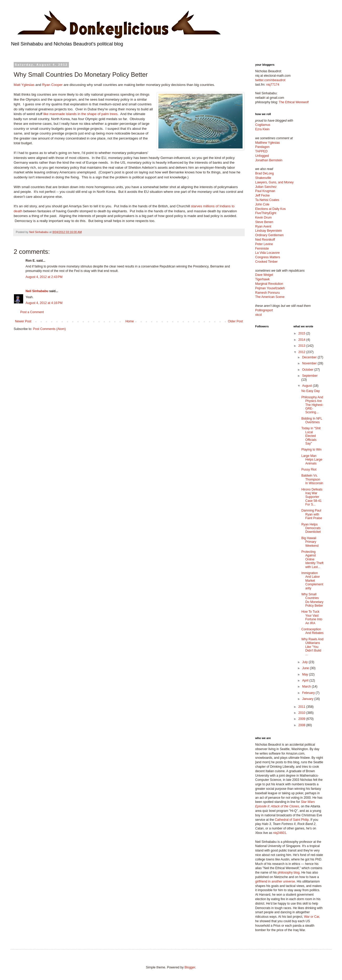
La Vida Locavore (267, 253)
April (306, 680)
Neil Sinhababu (37, 291)
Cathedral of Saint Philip (292, 820)
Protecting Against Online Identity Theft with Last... (312, 559)
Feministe (262, 249)
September (310, 376)
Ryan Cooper (52, 85)
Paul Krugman (265, 191)
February (309, 693)
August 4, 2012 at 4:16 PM (44, 303)
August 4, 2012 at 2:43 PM (44, 277)
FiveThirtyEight (266, 213)
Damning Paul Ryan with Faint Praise (312, 514)
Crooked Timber (266, 262)
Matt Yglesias (24, 85)
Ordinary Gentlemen (269, 235)
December (310, 357)
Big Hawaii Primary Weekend (310, 542)
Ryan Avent (263, 226)
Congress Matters (268, 257)
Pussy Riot (309, 470)
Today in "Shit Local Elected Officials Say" (311, 436)
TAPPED (261, 151)
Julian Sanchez (266, 187)
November (310, 363)
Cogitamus (263, 125)
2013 (302, 346)
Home (130, 321)
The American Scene (270, 297)
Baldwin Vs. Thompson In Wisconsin (312, 479)
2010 (302, 713)
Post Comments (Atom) (49, 329)
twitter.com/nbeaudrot (270, 80)
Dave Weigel (264, 275)
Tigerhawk (262, 279)
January (308, 699)
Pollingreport (264, 310)
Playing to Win (311, 450)
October (308, 370)
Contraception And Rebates (312, 631)
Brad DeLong (265, 173)
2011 (302, 707)
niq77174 (273, 85)
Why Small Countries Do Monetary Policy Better (312, 600)
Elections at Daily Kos (270, 209)
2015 (302, 333)
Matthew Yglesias (268, 143)
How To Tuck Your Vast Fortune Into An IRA (312, 617)
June (306, 668)
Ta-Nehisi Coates (267, 200)
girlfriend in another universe (275, 881)
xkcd (258, 315)
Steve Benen (264, 222)
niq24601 (280, 833)
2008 (302, 725)
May (305, 674)
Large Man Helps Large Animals (312, 460)
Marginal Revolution (269, 284)
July (305, 662)
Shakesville (263, 178)
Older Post (235, 321)
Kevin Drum (263, 218)
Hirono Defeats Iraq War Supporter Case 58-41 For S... (312, 497)
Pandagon (262, 147)
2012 (302, 352)
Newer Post (23, 321)
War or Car (311, 917)
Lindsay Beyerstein (268, 231)
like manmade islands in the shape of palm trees (81, 114)
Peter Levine (264, 244)
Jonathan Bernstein (269, 160)
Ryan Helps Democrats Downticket (311, 528)
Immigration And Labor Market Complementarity (312, 581)
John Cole (262, 204)
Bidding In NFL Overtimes (312, 420)
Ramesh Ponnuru (267, 293)
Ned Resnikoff (265, 240)
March (307, 687)
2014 (302, 340)
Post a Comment (32, 312)
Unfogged (262, 156)
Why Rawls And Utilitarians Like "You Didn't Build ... (312, 647)
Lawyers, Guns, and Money (274, 182)
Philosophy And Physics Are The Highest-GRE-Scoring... (312, 405)
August (307, 386)
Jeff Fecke (262, 195)
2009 (302, 719)
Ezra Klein (262, 129)
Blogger (190, 967)
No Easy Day (310, 391)
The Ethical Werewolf (294, 102)
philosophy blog (288, 873)
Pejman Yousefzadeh (270, 288)
